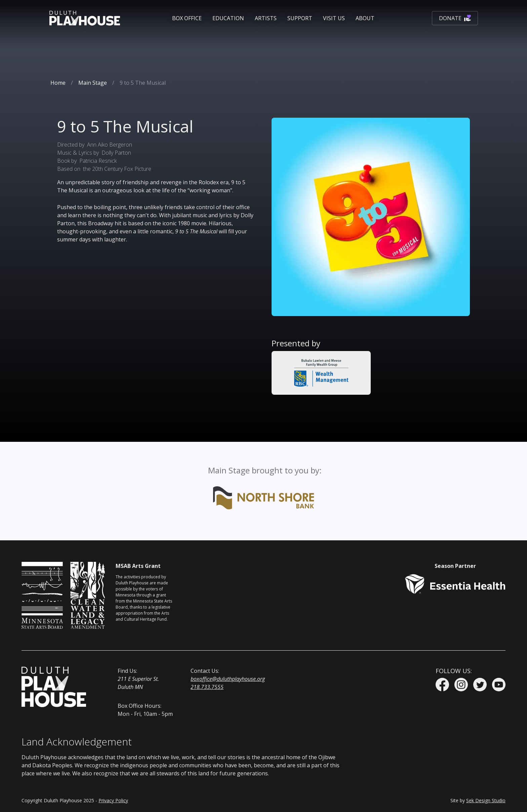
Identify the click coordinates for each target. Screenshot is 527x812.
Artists (266, 18)
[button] (187, 18)
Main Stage (93, 83)
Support (300, 18)
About (365, 18)
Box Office (187, 18)
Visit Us (334, 18)
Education (228, 18)
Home (58, 83)
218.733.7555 (207, 687)
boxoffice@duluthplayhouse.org (228, 679)
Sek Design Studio (486, 800)
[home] (85, 18)
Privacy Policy (113, 800)
